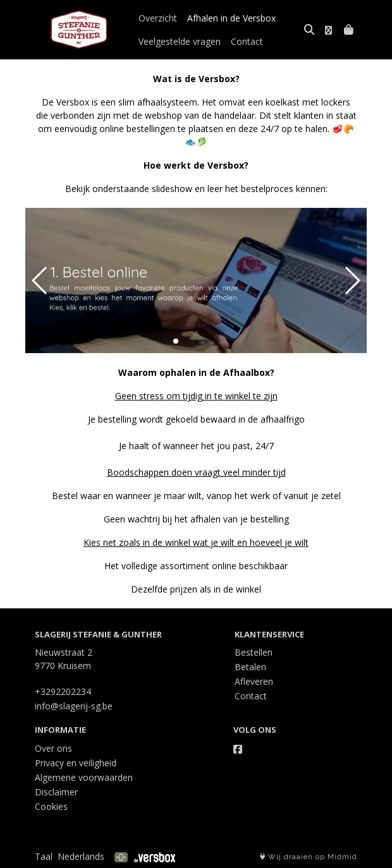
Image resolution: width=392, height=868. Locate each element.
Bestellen (254, 652)
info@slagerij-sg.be (74, 706)
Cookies (51, 806)
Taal (44, 856)
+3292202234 (63, 691)
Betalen (250, 667)
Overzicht (158, 18)
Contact (247, 41)
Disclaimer (56, 792)
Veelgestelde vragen (180, 41)
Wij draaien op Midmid (309, 857)
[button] (176, 341)
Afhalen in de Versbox (231, 18)
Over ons (53, 748)
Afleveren (254, 681)
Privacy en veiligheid (76, 763)
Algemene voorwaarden (84, 777)
